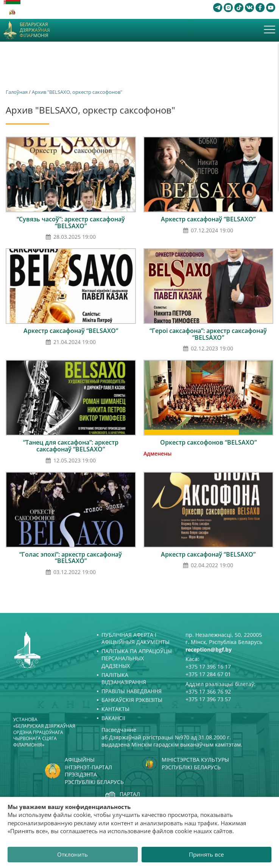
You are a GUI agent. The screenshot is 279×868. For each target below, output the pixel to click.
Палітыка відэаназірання (124, 679)
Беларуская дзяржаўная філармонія (35, 30)
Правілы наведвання (132, 691)
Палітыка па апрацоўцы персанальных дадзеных (137, 658)
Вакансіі (113, 718)
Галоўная (17, 92)
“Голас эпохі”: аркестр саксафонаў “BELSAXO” (71, 558)
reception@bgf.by (209, 649)
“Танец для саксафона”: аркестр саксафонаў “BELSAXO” (71, 446)
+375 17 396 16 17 (208, 667)
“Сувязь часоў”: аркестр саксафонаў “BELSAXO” (71, 222)
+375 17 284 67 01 (208, 674)
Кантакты (115, 709)
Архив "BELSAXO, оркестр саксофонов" (77, 92)
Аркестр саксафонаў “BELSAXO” (208, 219)
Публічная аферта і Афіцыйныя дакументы (136, 639)
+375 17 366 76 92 (208, 691)
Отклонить (72, 854)
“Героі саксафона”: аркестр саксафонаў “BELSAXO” (208, 334)
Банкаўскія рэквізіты (132, 700)
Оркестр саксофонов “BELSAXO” (208, 442)
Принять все (206, 854)
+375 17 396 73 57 (208, 699)
